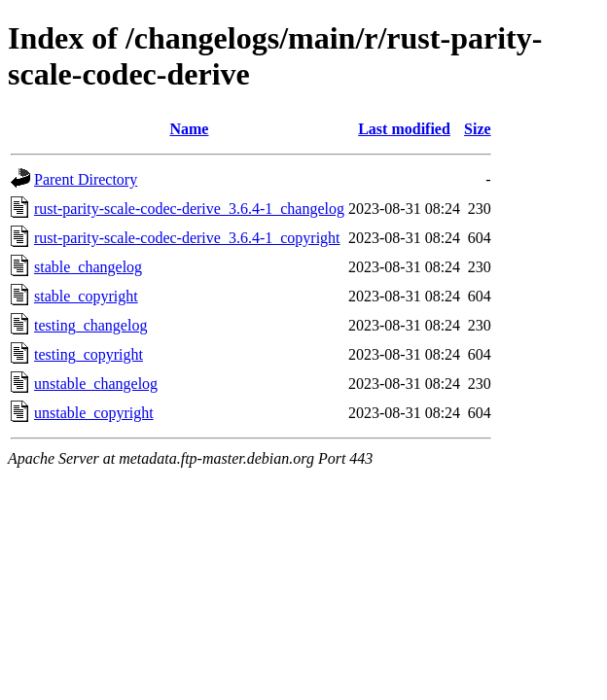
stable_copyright (86, 296)
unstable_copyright (94, 413)
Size (478, 129)
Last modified (404, 129)
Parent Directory (86, 179)
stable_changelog (88, 267)
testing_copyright (89, 354)
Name (189, 129)
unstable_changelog (96, 384)
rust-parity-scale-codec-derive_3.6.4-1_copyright (187, 238)
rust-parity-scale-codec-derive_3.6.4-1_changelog (189, 209)
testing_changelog (90, 325)
